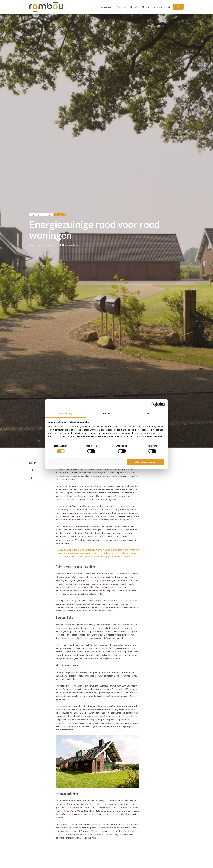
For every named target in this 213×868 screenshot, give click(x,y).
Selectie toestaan (107, 462)
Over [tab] (147, 413)
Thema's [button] (134, 7)
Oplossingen (106, 7)
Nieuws (146, 7)
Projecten (121, 7)
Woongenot (60, 215)
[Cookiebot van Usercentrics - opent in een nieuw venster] (153, 405)
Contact (178, 7)
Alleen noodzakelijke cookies (68, 462)
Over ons (158, 7)
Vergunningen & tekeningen (41, 215)
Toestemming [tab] (66, 413)
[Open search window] (169, 7)
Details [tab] (106, 413)
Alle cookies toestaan (146, 462)
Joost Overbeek (52, 245)
